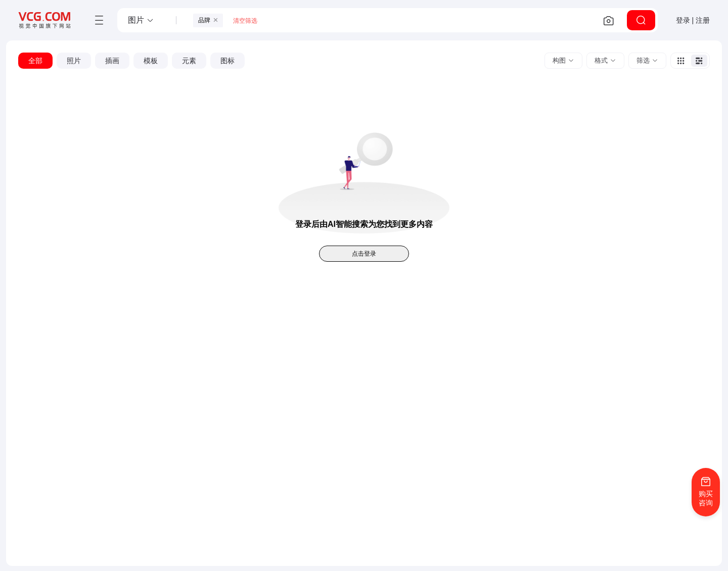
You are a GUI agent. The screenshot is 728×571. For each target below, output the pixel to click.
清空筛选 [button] (245, 21)
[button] (141, 20)
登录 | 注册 (693, 20)
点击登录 (364, 254)
